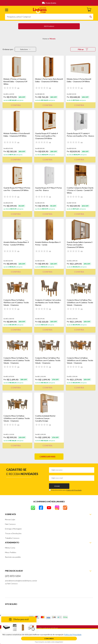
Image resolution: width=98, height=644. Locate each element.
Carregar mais (47, 456)
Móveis (53, 39)
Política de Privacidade (74, 490)
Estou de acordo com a (66, 490)
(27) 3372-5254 (13, 576)
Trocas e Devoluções (13, 533)
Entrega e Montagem (13, 529)
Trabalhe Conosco (12, 538)
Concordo (49, 639)
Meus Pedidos (11, 552)
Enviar (57, 486)
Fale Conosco (10, 524)
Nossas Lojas (10, 519)
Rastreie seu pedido (13, 557)
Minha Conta (10, 548)
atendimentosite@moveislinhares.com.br (21, 581)
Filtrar (83, 49)
